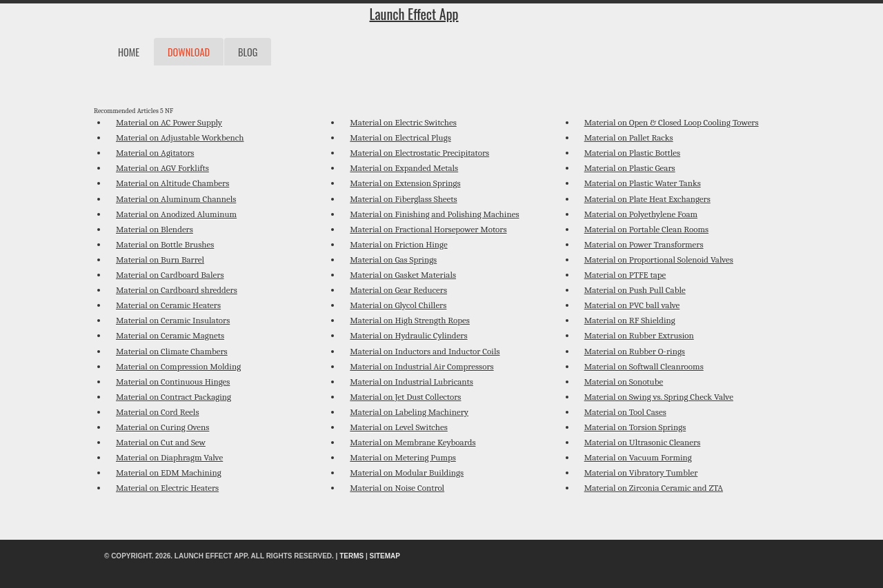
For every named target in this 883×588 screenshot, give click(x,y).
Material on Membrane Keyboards (413, 442)
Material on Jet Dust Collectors (405, 397)
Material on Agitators (155, 153)
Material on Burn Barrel (160, 260)
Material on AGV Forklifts (162, 168)
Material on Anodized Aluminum (176, 214)
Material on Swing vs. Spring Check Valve (659, 397)
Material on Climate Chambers (172, 351)
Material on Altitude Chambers (172, 183)
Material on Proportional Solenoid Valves (659, 260)
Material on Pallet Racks (629, 138)
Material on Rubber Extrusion (639, 335)
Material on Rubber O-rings (635, 351)
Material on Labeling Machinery (409, 412)
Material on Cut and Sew (161, 442)
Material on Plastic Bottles (632, 153)
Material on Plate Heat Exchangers (647, 199)
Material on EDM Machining (169, 473)
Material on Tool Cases (625, 412)
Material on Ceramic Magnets (170, 335)
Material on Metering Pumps (403, 457)
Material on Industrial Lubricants (411, 382)
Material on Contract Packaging (173, 397)
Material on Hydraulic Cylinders (408, 335)
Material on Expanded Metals (404, 168)
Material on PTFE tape (625, 275)
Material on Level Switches (398, 427)
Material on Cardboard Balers (170, 275)
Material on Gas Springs (393, 260)
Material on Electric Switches (403, 122)
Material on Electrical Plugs (400, 138)
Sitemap (385, 556)
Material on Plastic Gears (630, 168)
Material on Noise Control (397, 488)
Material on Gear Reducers (398, 290)
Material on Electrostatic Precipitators (419, 153)
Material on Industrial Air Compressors (421, 366)
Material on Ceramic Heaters (168, 305)
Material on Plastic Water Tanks (643, 183)
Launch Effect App (414, 14)
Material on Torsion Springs (635, 427)
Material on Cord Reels (157, 412)
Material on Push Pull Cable (635, 290)
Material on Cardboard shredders (177, 290)
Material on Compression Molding (178, 366)
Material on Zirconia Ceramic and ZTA (654, 488)
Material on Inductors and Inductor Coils (425, 351)
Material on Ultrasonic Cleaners (643, 442)
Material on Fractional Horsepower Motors (428, 229)
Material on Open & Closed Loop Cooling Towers (672, 122)
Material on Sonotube (624, 382)
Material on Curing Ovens (162, 427)
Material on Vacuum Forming (638, 457)
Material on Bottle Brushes (165, 244)
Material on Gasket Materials (403, 275)
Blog (248, 52)
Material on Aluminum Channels (176, 199)
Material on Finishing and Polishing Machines (434, 214)
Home (129, 52)
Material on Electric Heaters (167, 488)
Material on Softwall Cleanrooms (644, 366)
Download (189, 52)
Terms (351, 556)
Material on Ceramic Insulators (173, 320)
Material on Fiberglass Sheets (403, 199)
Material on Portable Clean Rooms (646, 229)
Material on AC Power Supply (169, 122)
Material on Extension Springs (405, 183)
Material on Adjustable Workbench (180, 138)
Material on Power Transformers (644, 244)
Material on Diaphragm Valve (169, 457)
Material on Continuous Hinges (173, 382)
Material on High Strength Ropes (410, 320)
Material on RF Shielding (630, 320)
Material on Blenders (155, 229)
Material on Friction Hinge (398, 244)
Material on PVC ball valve (632, 305)
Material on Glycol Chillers (398, 305)
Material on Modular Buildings (407, 473)
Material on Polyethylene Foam (641, 214)
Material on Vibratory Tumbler (641, 473)
